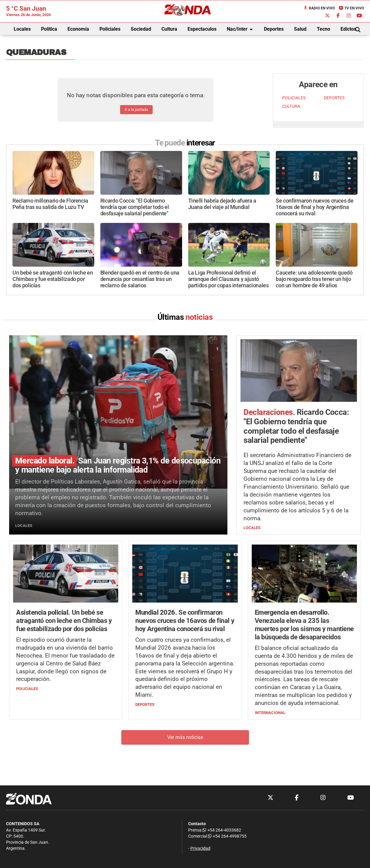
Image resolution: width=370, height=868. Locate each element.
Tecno (323, 29)
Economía (78, 29)
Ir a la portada (136, 109)
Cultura (169, 29)
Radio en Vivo (319, 8)
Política (49, 29)
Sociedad (141, 29)
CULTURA (291, 106)
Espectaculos (202, 29)
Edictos (348, 29)
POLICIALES (294, 98)
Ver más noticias (185, 737)
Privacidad (200, 848)
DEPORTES (334, 98)
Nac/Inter (241, 29)
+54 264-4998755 (227, 836)
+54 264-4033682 (222, 830)
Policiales (110, 29)
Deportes (274, 29)
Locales (22, 29)
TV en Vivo (351, 8)
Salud (300, 29)
